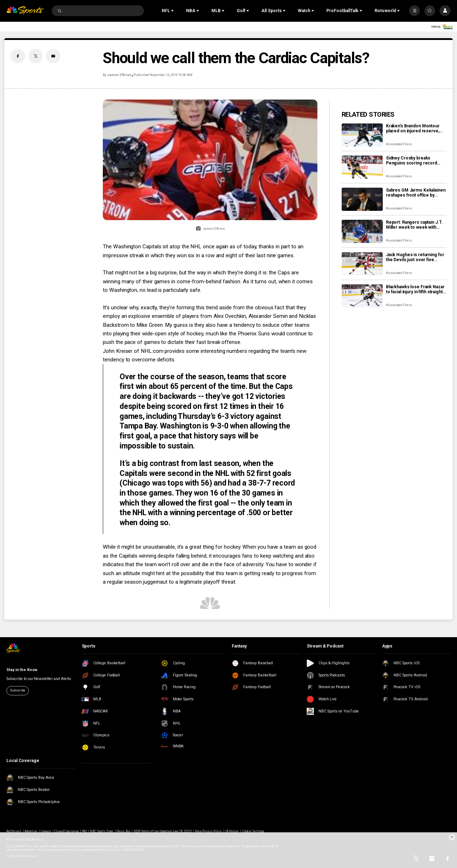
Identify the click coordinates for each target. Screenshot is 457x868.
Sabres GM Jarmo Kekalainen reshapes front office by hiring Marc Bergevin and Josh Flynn (416, 193)
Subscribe (17, 690)
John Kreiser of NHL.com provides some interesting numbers (176, 351)
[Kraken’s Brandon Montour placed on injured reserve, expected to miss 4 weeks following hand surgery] (362, 135)
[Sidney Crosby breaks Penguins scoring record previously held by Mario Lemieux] (362, 167)
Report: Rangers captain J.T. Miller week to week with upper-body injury (415, 225)
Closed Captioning (66, 831)
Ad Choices (14, 831)
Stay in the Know (22, 670)
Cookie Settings (253, 831)
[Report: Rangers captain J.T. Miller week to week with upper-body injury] (362, 231)
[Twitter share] (36, 56)
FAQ (84, 831)
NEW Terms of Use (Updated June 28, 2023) (163, 831)
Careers (46, 831)
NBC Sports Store (102, 831)
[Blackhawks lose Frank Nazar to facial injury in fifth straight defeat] (362, 296)
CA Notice (232, 831)
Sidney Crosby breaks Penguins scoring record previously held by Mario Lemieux (411, 161)
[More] (415, 11)
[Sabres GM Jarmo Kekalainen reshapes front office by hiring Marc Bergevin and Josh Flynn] (362, 199)
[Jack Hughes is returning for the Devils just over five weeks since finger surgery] (362, 264)
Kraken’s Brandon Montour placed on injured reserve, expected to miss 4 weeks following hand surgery (413, 128)
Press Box (123, 831)
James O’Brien (119, 75)
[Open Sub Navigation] (173, 11)
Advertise (31, 831)
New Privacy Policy (208, 831)
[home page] (25, 11)
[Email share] (53, 56)
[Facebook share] (18, 56)
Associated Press (399, 144)
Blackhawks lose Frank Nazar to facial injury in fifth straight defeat (415, 289)
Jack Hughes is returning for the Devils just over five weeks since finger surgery (415, 257)
